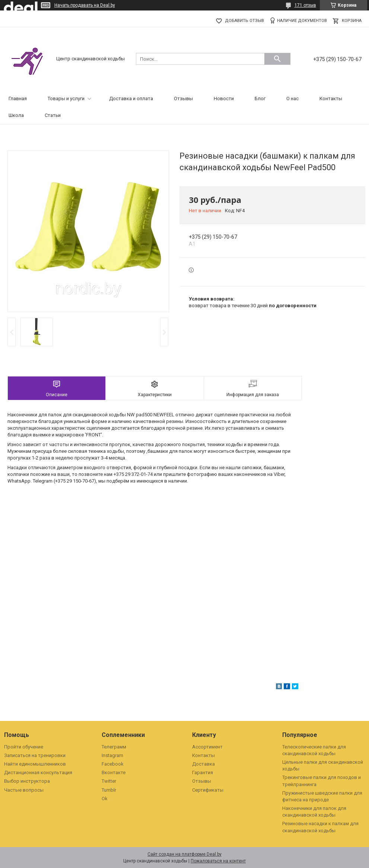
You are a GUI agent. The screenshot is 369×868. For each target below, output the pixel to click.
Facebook (113, 764)
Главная (18, 98)
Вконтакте (114, 772)
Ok (105, 799)
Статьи (53, 115)
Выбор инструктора (27, 781)
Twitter (109, 781)
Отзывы (183, 98)
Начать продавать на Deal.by (85, 5)
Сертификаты (208, 790)
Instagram (112, 755)
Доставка (203, 764)
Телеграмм (114, 747)
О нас (292, 98)
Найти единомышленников (35, 764)
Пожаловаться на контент (218, 861)
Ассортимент (207, 747)
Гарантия (203, 772)
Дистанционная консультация (38, 772)
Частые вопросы (24, 790)
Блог (260, 98)
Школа (16, 115)
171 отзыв (305, 5)
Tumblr (109, 790)
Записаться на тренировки (35, 755)
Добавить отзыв (244, 21)
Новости (224, 98)
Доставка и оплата (131, 98)
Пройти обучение (24, 747)
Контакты (331, 98)
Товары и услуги (66, 98)
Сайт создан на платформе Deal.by (184, 854)
